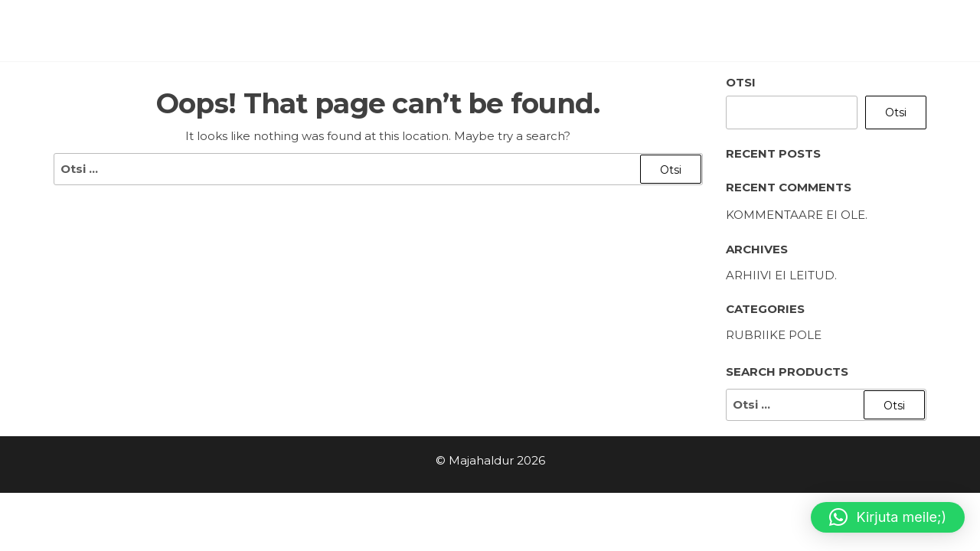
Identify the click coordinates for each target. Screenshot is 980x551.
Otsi (741, 82)
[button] (888, 517)
